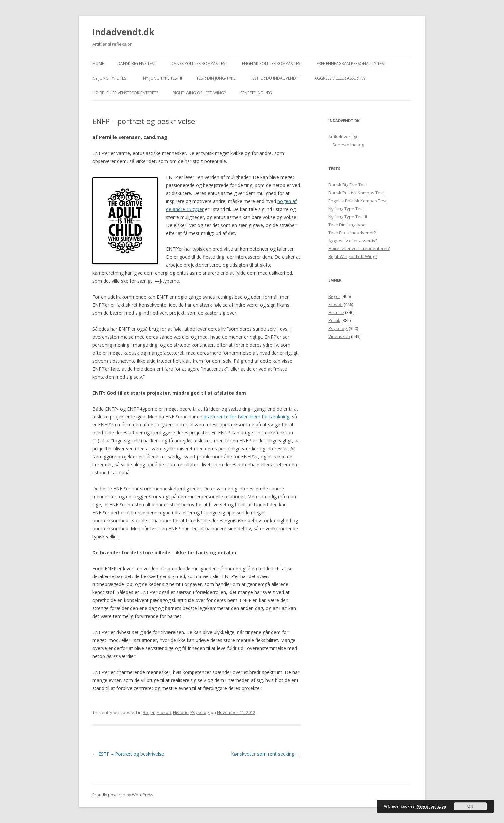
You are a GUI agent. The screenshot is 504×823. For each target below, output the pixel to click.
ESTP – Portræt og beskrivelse (128, 754)
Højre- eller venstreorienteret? (125, 93)
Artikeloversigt (343, 137)
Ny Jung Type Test (110, 78)
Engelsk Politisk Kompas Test (272, 63)
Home (98, 63)
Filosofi (164, 712)
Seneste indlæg (256, 93)
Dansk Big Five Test (137, 63)
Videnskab (339, 336)
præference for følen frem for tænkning (247, 417)
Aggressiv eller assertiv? (340, 78)
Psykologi (200, 712)
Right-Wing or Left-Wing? (199, 93)
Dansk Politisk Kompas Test (199, 63)
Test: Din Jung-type (216, 78)
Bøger (149, 712)
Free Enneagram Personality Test (351, 63)
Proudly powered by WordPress (123, 795)
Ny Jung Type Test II (162, 78)
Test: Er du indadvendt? (275, 78)
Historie (181, 712)
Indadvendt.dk (123, 32)
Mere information (431, 806)
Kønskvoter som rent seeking (266, 754)
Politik (334, 320)
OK (470, 806)
